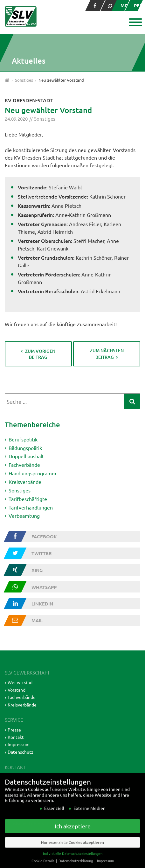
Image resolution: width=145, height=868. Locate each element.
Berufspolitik (23, 439)
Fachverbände (24, 465)
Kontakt (16, 737)
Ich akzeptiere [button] (73, 835)
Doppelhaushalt (26, 456)
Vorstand (17, 690)
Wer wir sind (20, 682)
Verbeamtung (24, 516)
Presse (14, 730)
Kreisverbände (25, 482)
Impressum (19, 744)
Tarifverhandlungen (31, 507)
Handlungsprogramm (32, 473)
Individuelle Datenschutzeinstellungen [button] (73, 862)
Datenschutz (21, 752)
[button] (135, 23)
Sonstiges (45, 119)
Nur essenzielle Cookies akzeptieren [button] (72, 851)
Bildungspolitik (25, 447)
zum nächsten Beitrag (107, 354)
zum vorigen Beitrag (40, 354)
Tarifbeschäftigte (28, 499)
